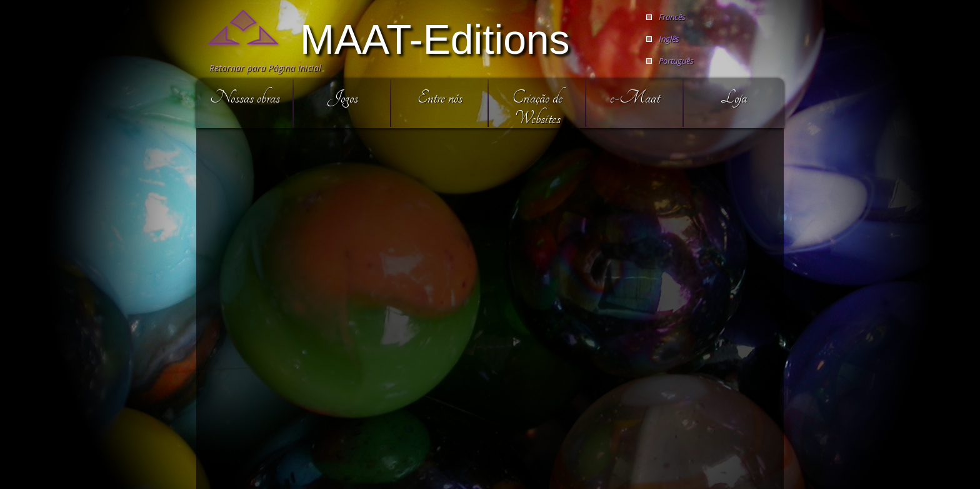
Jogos (343, 97)
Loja (734, 97)
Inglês (669, 39)
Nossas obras (245, 97)
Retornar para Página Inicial (265, 68)
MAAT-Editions (435, 38)
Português (676, 61)
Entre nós (440, 97)
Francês (672, 17)
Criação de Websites (537, 108)
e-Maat (635, 97)
